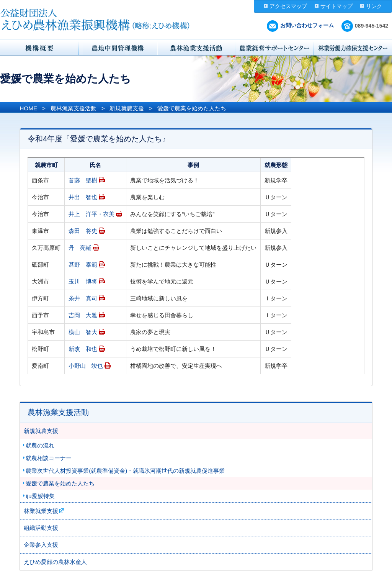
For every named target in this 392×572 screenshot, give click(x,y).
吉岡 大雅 (83, 315)
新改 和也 (83, 349)
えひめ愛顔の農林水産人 (55, 562)
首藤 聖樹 (83, 180)
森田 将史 (83, 231)
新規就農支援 (127, 108)
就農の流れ (40, 445)
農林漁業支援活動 (73, 108)
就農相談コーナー (49, 458)
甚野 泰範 (83, 265)
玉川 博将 (83, 281)
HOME (28, 108)
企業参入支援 (41, 545)
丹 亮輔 (80, 248)
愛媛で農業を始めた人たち (60, 483)
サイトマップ (336, 6)
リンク (374, 6)
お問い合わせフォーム (300, 25)
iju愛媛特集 (40, 496)
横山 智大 (83, 332)
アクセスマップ (288, 6)
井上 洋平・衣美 (91, 214)
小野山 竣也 (86, 366)
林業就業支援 (41, 511)
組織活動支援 (41, 528)
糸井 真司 (83, 298)
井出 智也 (83, 197)
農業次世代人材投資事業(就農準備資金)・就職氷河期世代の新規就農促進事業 (125, 471)
